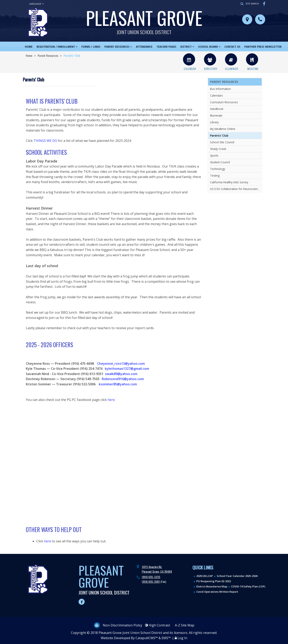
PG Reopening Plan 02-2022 (214, 581)
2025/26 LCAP (205, 576)
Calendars (217, 95)
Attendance (144, 46)
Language (36, 4)
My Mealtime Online (223, 129)
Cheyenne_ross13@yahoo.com (121, 364)
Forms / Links (91, 46)
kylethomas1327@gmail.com (127, 369)
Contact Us (232, 46)
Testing (215, 175)
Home (29, 46)
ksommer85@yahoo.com (118, 384)
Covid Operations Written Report (217, 592)
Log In (182, 638)
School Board (208, 46)
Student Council (220, 162)
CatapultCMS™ (147, 638)
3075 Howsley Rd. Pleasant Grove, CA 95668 (157, 569)
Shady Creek (218, 149)
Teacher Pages (166, 46)
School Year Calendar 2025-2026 (237, 576)
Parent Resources (117, 46)
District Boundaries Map (212, 586)
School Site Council (222, 142)
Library (214, 122)
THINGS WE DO (45, 141)
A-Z (185, 625)
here (111, 400)
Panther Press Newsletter (263, 46)
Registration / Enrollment (56, 46)
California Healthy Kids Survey (229, 182)
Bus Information (220, 89)
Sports (214, 155)
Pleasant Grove (144, 19)
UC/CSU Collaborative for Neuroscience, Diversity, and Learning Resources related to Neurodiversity (236, 189)
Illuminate (216, 115)
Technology (218, 169)
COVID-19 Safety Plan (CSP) (248, 586)
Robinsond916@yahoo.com (122, 379)
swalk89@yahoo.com (121, 374)
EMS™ (166, 638)
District (186, 46)
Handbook (217, 109)
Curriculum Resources (224, 102)
